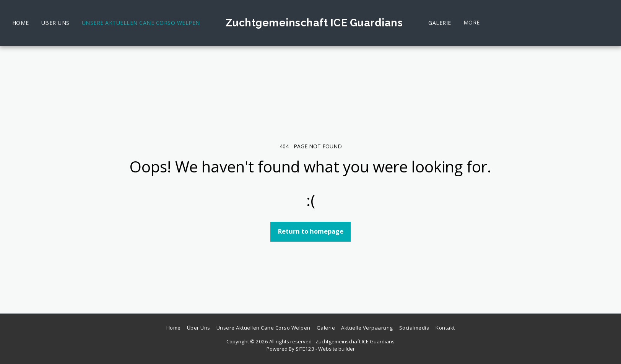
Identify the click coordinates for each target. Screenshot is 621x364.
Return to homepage (311, 231)
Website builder (337, 349)
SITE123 (305, 349)
